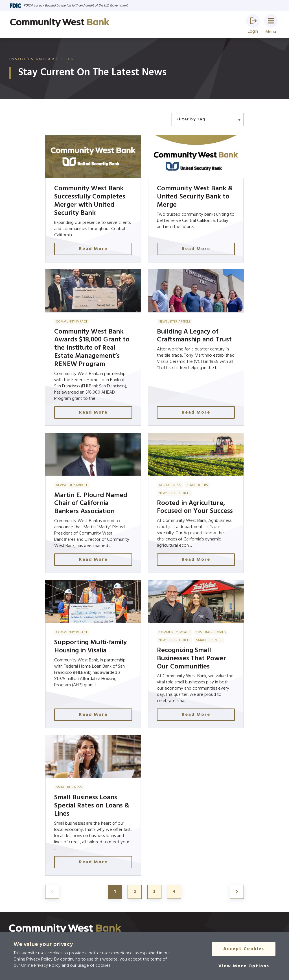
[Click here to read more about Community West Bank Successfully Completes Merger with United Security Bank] (93, 199)
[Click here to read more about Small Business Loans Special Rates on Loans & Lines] (93, 805)
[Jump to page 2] (237, 892)
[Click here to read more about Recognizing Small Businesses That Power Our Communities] (196, 654)
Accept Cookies (244, 949)
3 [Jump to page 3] (154, 892)
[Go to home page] (60, 23)
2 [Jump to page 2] (135, 892)
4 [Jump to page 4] (174, 892)
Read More (93, 249)
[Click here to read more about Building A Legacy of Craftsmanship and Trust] (196, 348)
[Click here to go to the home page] (65, 929)
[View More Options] (244, 966)
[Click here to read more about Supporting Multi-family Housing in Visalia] (93, 654)
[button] (253, 21)
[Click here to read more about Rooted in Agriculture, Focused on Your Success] (196, 503)
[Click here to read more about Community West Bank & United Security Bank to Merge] (196, 199)
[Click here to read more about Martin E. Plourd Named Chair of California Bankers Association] (93, 503)
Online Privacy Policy (33, 959)
